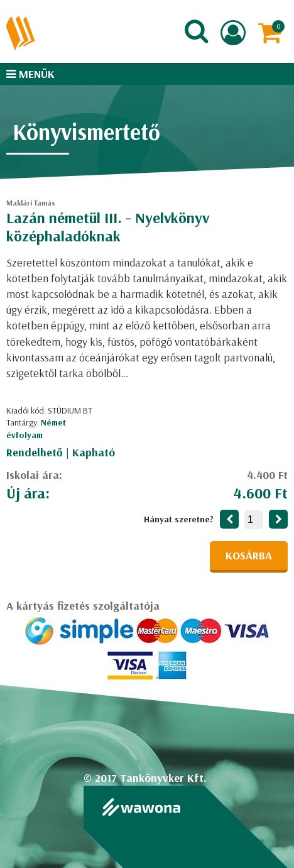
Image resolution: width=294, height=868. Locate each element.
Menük (30, 74)
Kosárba (249, 555)
